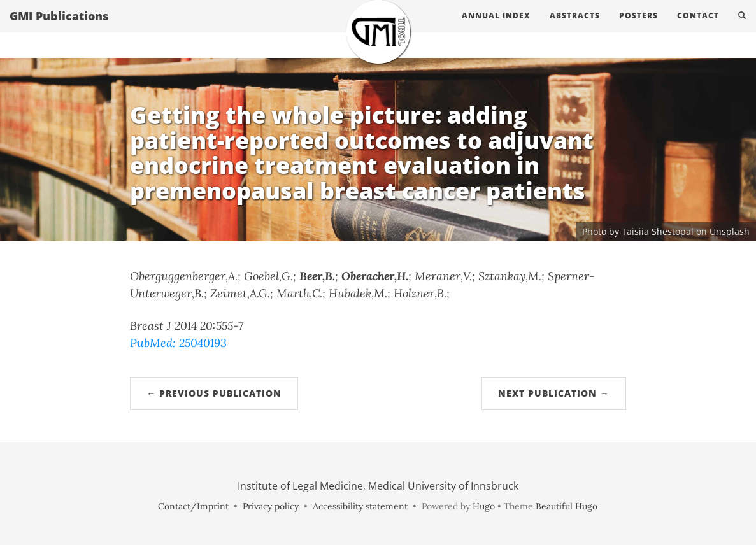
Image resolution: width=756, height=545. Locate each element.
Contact (698, 28)
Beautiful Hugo (567, 506)
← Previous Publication (214, 393)
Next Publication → (554, 393)
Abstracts (575, 28)
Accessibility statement (360, 506)
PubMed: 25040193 (178, 343)
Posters (638, 28)
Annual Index (496, 28)
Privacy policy (271, 506)
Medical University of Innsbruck (443, 486)
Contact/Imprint (193, 506)
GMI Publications (59, 29)
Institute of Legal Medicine (300, 486)
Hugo (484, 506)
